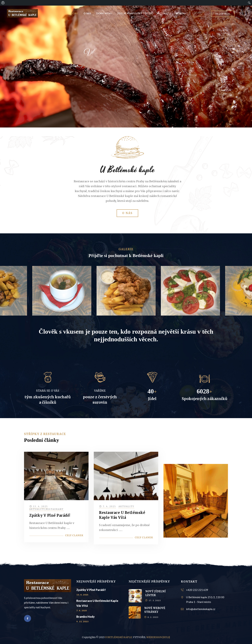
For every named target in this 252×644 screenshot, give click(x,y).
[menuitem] (3, 3)
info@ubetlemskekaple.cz (201, 609)
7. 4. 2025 (109, 506)
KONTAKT (182, 13)
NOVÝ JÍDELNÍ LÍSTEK (156, 593)
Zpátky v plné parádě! (50, 515)
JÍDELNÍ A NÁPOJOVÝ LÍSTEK (135, 13)
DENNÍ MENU (104, 13)
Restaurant (55, 509)
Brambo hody (85, 617)
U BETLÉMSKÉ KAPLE (119, 637)
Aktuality (37, 509)
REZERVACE (223, 14)
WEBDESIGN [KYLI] (158, 637)
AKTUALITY (164, 13)
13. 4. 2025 (40, 506)
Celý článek (74, 535)
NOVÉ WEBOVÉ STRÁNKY (155, 610)
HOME (75, 13)
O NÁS (87, 13)
